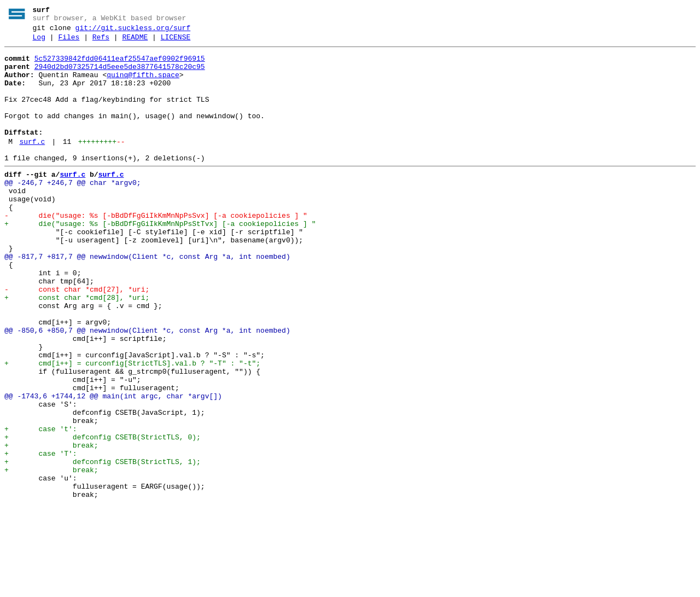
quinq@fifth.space (143, 85)
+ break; (51, 526)
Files (69, 42)
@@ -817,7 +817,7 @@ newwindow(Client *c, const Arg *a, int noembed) (147, 299)
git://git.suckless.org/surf (133, 31)
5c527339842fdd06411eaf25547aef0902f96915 (120, 65)
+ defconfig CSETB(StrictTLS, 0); (103, 516)
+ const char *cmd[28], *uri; (77, 349)
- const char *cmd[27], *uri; (77, 339)
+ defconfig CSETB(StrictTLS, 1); (103, 546)
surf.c (32, 165)
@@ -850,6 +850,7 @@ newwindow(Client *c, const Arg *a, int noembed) (147, 388)
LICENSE (176, 42)
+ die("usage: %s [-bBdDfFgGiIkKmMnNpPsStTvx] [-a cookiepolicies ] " (160, 260)
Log (39, 42)
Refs (101, 42)
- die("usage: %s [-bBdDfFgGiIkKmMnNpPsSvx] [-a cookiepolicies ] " (156, 250)
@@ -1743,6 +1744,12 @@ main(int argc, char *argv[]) (113, 467)
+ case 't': (41, 506)
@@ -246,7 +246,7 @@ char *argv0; (73, 211)
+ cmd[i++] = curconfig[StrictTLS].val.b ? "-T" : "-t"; (132, 427)
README (135, 42)
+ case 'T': (41, 536)
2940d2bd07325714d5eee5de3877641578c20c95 (120, 75)
